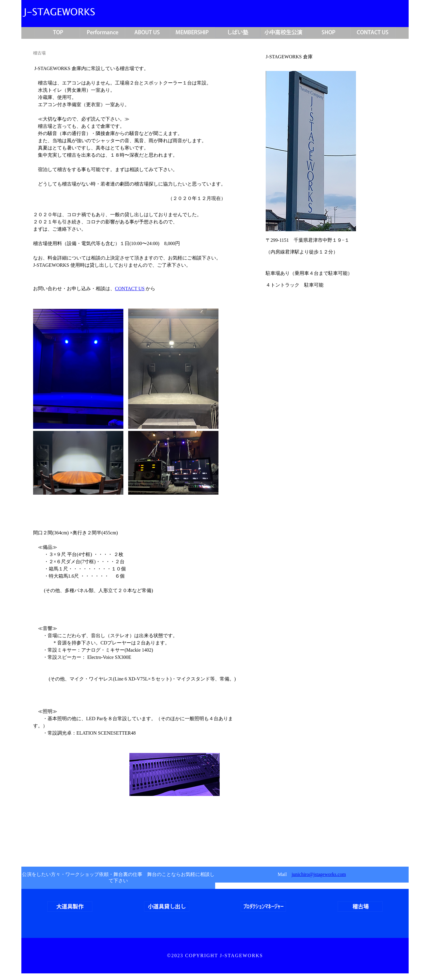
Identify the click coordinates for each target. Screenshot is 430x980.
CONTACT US (130, 289)
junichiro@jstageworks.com (319, 874)
